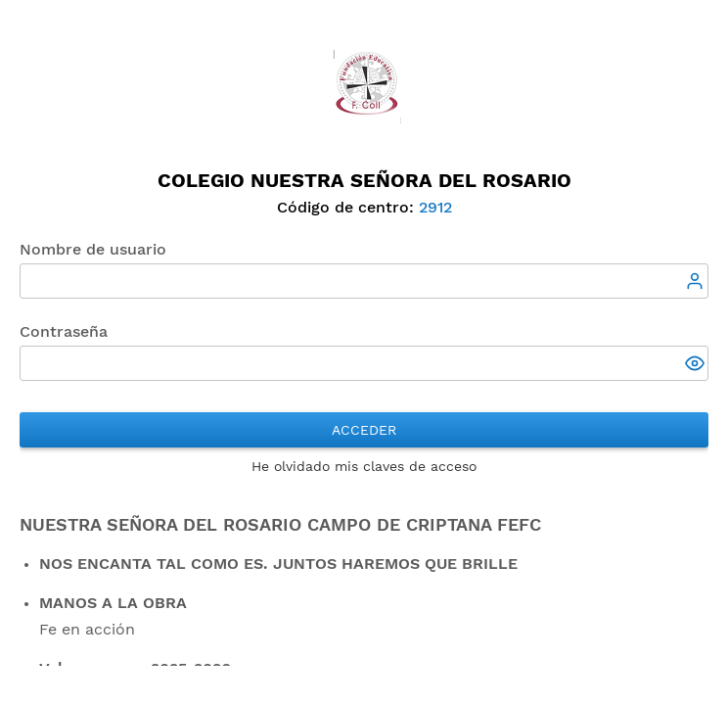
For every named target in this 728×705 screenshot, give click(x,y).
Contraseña (64, 331)
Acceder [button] (364, 430)
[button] (697, 365)
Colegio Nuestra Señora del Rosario (364, 180)
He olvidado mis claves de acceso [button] (364, 466)
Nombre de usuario (93, 249)
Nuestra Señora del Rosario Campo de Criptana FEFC (280, 525)
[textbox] (364, 281)
